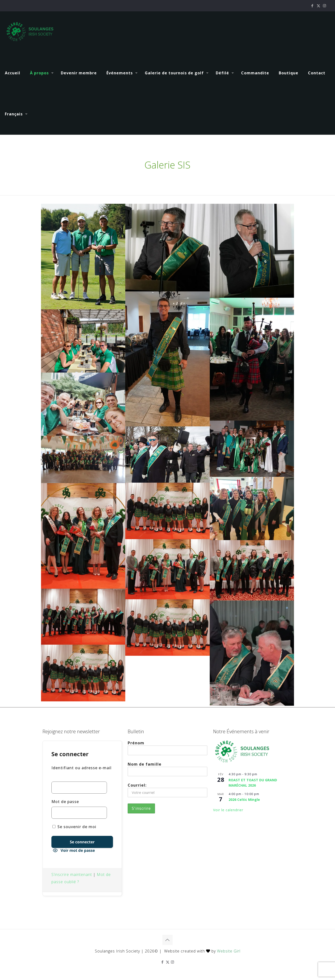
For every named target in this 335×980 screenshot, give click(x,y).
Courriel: (167, 790)
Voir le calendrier (228, 810)
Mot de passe (65, 802)
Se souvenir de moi (74, 827)
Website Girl (229, 951)
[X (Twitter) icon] (318, 6)
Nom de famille (167, 769)
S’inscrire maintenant (72, 874)
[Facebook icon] (312, 6)
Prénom (167, 748)
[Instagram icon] (325, 6)
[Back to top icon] (167, 940)
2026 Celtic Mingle (244, 800)
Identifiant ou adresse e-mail (81, 768)
